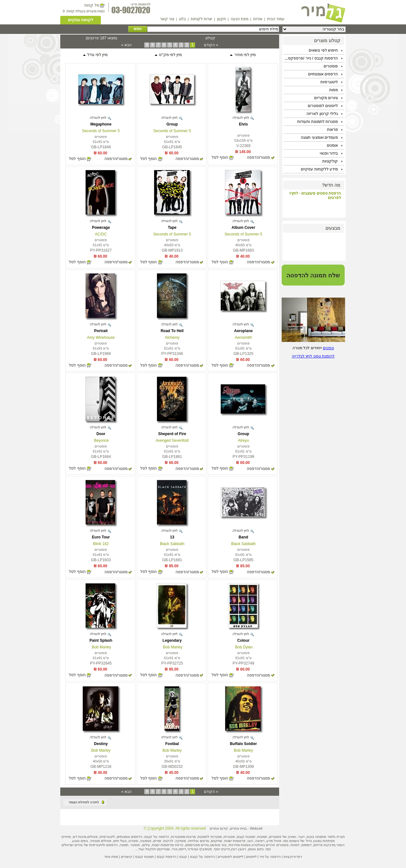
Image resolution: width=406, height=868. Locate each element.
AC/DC (101, 234)
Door (101, 434)
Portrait (101, 331)
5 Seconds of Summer (172, 131)
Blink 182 (101, 544)
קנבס (183, 857)
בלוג (182, 19)
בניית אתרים (238, 828)
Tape (172, 228)
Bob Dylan (243, 647)
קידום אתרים (219, 828)
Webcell (256, 828)
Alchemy (172, 338)
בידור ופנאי (329, 153)
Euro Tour (101, 537)
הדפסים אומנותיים (323, 74)
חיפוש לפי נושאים (323, 50)
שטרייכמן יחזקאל (158, 849)
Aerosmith (243, 338)
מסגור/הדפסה (258, 158)
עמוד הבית (276, 19)
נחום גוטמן (256, 849)
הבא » (126, 45)
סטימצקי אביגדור (200, 849)
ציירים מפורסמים (197, 845)
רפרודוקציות (293, 857)
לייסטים (251, 857)
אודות (258, 19)
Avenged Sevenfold (172, 440)
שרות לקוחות (201, 19)
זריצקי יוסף (222, 849)
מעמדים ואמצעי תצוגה (319, 138)
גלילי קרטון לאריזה (322, 114)
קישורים (127, 857)
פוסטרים (331, 66)
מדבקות (329, 845)
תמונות (262, 837)
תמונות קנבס (144, 857)
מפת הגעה (239, 19)
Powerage (101, 228)
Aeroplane (243, 331)
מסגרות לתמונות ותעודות (318, 122)
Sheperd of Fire (172, 434)
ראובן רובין (239, 849)
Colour (243, 640)
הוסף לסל (220, 158)
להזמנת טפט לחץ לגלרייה (313, 356)
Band (243, 537)
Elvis (243, 124)
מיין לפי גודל (95, 55)
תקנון (221, 19)
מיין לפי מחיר (242, 55)
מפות (334, 90)
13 (172, 537)
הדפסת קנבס (167, 857)
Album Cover (243, 228)
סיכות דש (80, 837)
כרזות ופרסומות (172, 845)
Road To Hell (172, 331)
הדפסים (112, 845)
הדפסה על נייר (270, 857)
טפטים (328, 348)
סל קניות (92, 5)
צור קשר (167, 19)
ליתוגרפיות (97, 845)
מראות (332, 130)
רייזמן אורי (179, 849)
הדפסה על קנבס (157, 837)
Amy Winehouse (101, 338)
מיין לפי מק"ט (168, 55)
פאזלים (92, 837)
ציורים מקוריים (326, 98)
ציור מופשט (218, 845)
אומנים (332, 145)
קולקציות (330, 161)
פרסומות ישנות (235, 841)
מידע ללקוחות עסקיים (319, 169)
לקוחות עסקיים (81, 20)
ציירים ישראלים (72, 845)
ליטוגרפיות (329, 82)
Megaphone (101, 124)
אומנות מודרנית (240, 845)
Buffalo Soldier (243, 744)
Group (172, 124)
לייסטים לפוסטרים (323, 106)
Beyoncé (101, 440)
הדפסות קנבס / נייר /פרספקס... (311, 58)
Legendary (172, 640)
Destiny (101, 744)
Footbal (172, 744)
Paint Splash (101, 640)
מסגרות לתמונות (210, 837)
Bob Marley (172, 647)
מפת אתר (111, 857)
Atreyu (243, 440)
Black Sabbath (243, 544)
